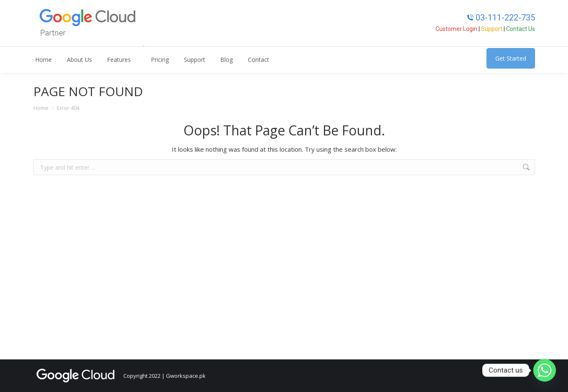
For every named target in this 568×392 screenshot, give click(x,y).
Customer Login (456, 29)
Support (492, 29)
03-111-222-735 (501, 18)
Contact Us (521, 29)
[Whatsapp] (545, 370)
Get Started (511, 58)
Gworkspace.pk (186, 376)
